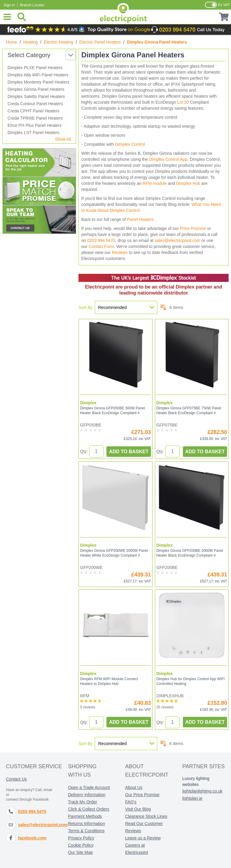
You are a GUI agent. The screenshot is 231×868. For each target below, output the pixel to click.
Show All (63, 139)
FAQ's (131, 802)
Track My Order (83, 802)
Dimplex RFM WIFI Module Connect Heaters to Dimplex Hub (109, 681)
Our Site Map (80, 852)
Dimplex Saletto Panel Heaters (36, 96)
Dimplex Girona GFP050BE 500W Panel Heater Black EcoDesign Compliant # (112, 411)
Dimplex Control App (168, 159)
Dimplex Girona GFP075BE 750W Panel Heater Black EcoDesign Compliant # (189, 411)
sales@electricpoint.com (177, 240)
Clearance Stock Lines (146, 816)
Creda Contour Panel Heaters (35, 104)
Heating (30, 42)
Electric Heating (58, 42)
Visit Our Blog (138, 809)
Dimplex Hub (188, 183)
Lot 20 (183, 102)
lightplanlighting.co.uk (202, 791)
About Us (134, 787)
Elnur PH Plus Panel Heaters (35, 125)
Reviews (120, 252)
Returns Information (86, 824)
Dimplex (88, 403)
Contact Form (101, 246)
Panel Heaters (140, 219)
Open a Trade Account (89, 787)
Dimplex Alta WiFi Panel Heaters (38, 75)
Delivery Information (87, 795)
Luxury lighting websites (196, 781)
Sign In (9, 5)
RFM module (155, 183)
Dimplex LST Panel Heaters (33, 133)
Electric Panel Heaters (100, 42)
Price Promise (193, 228)
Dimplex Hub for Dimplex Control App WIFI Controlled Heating (191, 681)
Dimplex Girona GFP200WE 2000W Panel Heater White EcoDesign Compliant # (114, 553)
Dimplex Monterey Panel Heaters (38, 82)
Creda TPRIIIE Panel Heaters (35, 118)
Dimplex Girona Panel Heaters (36, 89)
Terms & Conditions (86, 831)
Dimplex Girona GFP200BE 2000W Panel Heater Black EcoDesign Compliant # (190, 553)
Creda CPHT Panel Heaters (33, 111)
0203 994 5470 (101, 240)
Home (12, 42)
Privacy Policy (81, 838)
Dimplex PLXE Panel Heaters (35, 68)
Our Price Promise (142, 795)
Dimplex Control (130, 144)
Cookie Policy (81, 845)
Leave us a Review (143, 838)
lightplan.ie (192, 798)
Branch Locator (32, 5)
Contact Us (16, 779)
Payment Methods (85, 816)
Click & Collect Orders (89, 809)
